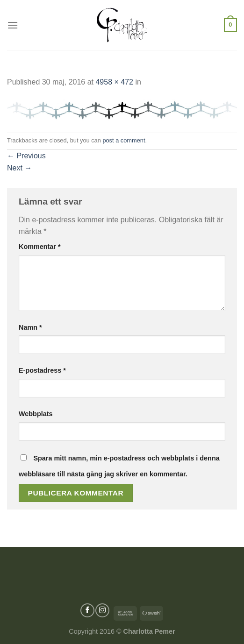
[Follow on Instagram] (102, 610)
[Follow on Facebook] (87, 610)
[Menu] (13, 25)
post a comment (124, 140)
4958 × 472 (114, 82)
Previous (26, 156)
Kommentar (40, 247)
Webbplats (36, 414)
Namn (30, 327)
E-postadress (42, 370)
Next (19, 168)
